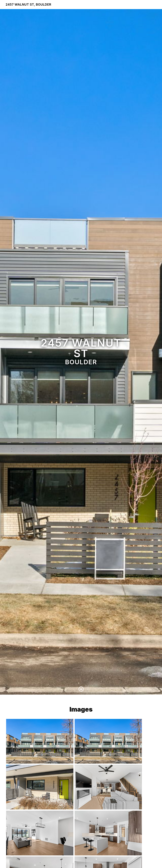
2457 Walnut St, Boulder (28, 4)
